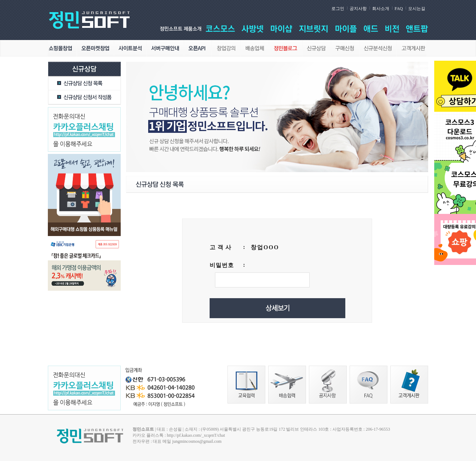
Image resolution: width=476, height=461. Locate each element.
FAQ (399, 9)
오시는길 (417, 9)
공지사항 (358, 9)
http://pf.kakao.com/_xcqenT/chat (196, 435)
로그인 (338, 9)
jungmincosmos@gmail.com (197, 441)
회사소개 (381, 9)
